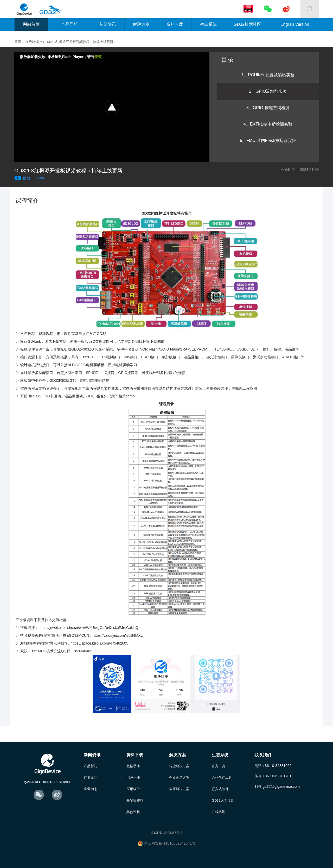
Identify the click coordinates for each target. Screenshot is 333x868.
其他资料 (133, 812)
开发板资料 (135, 800)
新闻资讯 (108, 24)
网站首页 (31, 24)
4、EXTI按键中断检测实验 (268, 124)
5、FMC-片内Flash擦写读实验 (268, 140)
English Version (295, 24)
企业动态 (91, 789)
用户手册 (133, 778)
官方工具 (219, 766)
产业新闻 (91, 778)
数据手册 (133, 766)
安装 (98, 57)
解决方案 (141, 24)
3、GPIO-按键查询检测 (268, 108)
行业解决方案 (179, 766)
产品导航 (69, 24)
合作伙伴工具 (222, 778)
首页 (18, 42)
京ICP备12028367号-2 (166, 833)
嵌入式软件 (220, 789)
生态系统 (208, 24)
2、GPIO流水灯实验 (268, 91)
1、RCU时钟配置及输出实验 (268, 75)
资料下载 (175, 24)
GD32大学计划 (223, 800)
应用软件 (133, 789)
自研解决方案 (179, 789)
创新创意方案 (179, 778)
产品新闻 (91, 766)
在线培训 (32, 42)
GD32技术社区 (247, 24)
